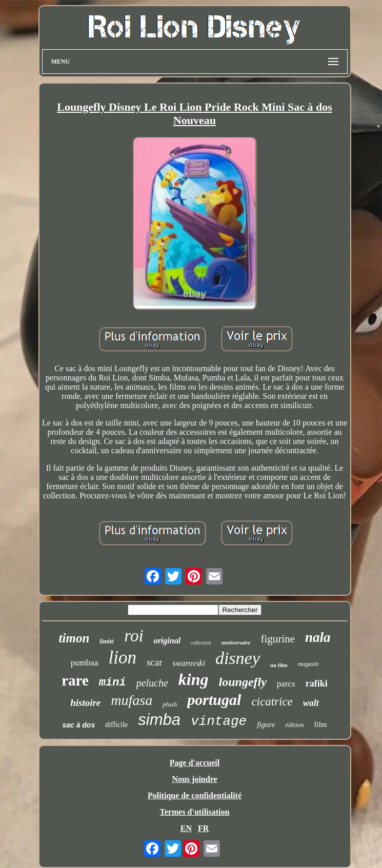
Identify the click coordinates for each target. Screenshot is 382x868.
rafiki (317, 683)
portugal (214, 700)
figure (266, 724)
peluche (152, 683)
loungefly (243, 682)
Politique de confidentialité (195, 795)
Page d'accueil (195, 763)
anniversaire (236, 642)
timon (74, 638)
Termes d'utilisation (195, 812)
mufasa (132, 700)
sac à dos (78, 725)
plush (170, 704)
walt (311, 703)
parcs (286, 684)
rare (75, 680)
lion (122, 658)
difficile (116, 725)
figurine (277, 639)
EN (186, 828)
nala (318, 637)
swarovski (189, 663)
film (321, 724)
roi (134, 636)
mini (113, 683)
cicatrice (272, 702)
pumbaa (85, 663)
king (194, 679)
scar (155, 662)
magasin (308, 664)
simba (159, 720)
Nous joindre (194, 779)
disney (238, 658)
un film (279, 665)
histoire (85, 703)
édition (294, 725)
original (167, 641)
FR (203, 828)
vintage (219, 721)
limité (107, 641)
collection (201, 643)
